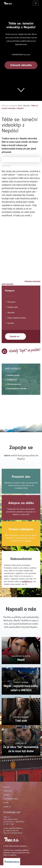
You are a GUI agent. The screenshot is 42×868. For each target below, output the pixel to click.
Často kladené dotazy (16, 318)
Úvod (21, 106)
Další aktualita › (8, 284)
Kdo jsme (10, 302)
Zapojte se (16, 336)
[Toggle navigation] (36, 3)
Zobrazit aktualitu (21, 65)
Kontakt (10, 323)
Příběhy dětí (12, 307)
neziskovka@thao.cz (16, 831)
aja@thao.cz (9, 584)
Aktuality (28, 106)
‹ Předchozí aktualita (32, 281)
